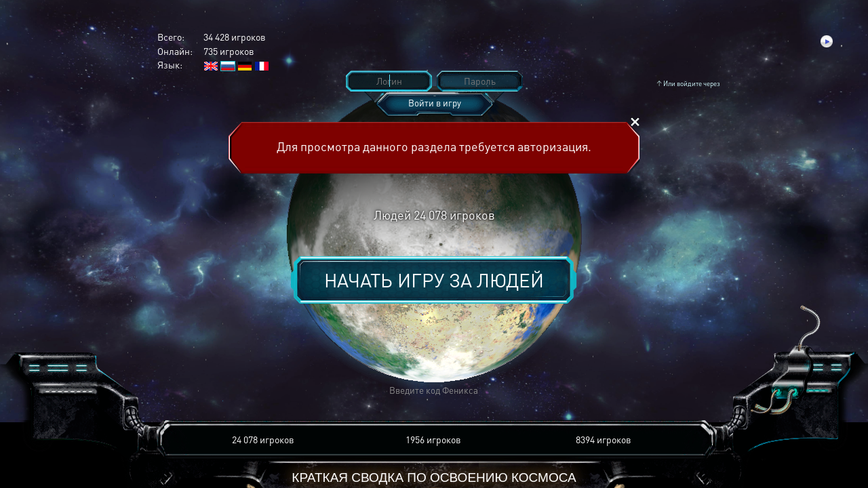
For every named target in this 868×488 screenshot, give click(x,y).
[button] (235, 391)
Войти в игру (435, 103)
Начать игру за (434, 280)
